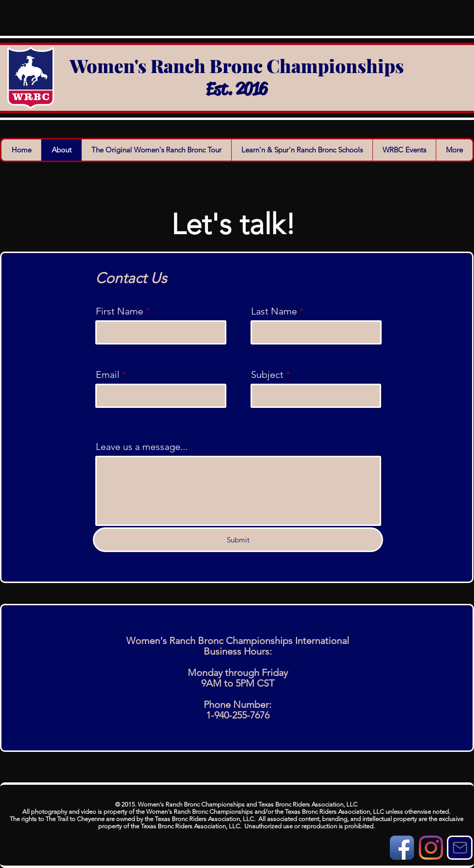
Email (108, 374)
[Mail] (460, 848)
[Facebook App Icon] (402, 848)
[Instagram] (431, 848)
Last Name (274, 311)
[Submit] (238, 540)
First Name (119, 311)
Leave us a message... (142, 447)
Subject (267, 374)
